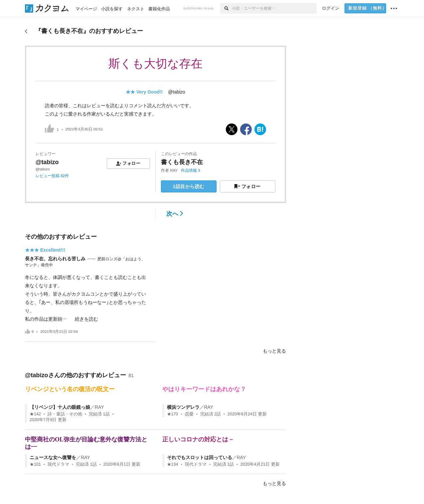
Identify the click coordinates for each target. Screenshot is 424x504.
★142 (35, 414)
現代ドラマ (58, 464)
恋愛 (189, 414)
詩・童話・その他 (65, 414)
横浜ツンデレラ (183, 407)
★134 (173, 464)
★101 (35, 464)
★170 (173, 414)
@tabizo (177, 92)
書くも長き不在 (182, 162)
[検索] (226, 8)
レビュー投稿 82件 (52, 176)
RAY (174, 170)
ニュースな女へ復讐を (53, 457)
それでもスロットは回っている (200, 457)
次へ (175, 214)
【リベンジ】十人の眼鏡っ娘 (60, 407)
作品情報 (190, 170)
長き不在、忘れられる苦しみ (55, 259)
